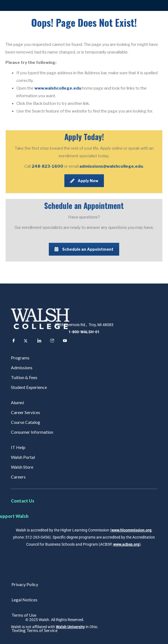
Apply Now (84, 181)
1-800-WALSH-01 (84, 332)
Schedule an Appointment (84, 249)
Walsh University (70, 627)
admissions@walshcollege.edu (111, 166)
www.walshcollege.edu (58, 88)
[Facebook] (13, 341)
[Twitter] (26, 341)
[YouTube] (64, 341)
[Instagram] (51, 341)
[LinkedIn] (38, 341)
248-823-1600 (48, 166)
